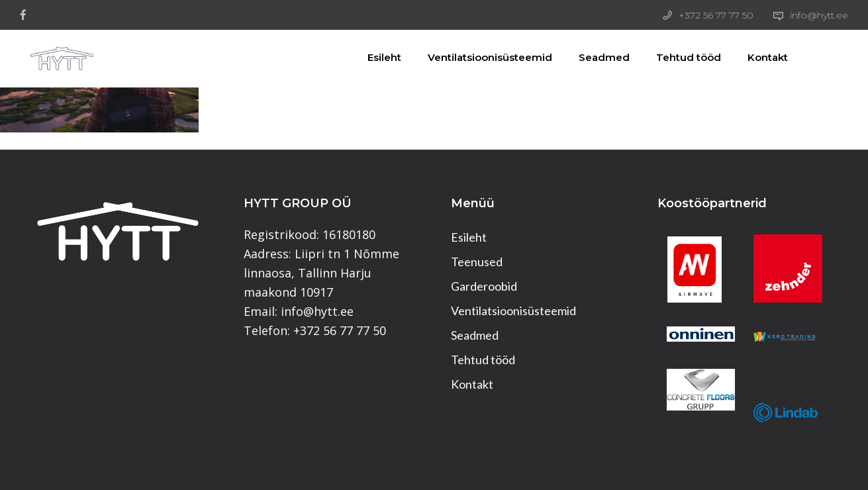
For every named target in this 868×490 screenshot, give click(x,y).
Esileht (378, 57)
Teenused (477, 262)
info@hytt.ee (819, 15)
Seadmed (598, 57)
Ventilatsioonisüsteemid (483, 57)
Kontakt (761, 57)
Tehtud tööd (682, 57)
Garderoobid (484, 286)
